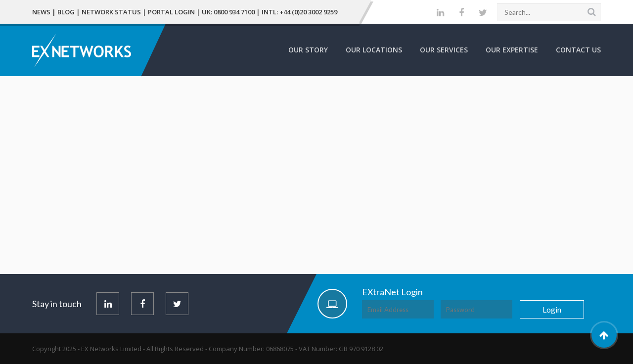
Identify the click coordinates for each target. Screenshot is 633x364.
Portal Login (171, 12)
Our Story (308, 50)
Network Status (111, 12)
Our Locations (374, 50)
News (41, 12)
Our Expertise (512, 50)
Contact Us (578, 50)
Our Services (444, 50)
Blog (66, 12)
